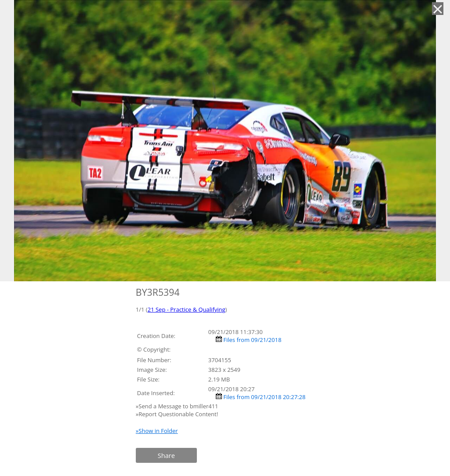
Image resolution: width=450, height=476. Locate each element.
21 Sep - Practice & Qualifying (187, 309)
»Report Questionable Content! (177, 414)
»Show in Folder (157, 431)
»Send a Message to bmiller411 (178, 406)
